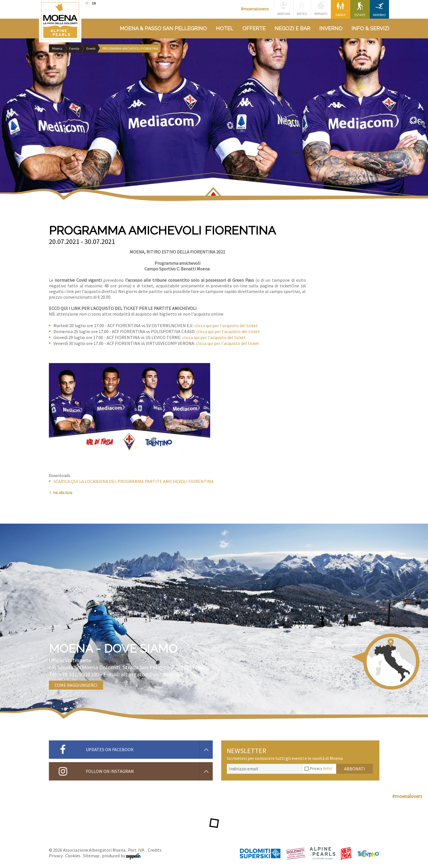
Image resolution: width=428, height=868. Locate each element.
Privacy (321, 768)
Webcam (283, 9)
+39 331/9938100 (79, 674)
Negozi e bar (292, 28)
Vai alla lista (61, 493)
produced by (121, 856)
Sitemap (91, 856)
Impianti (321, 9)
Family (341, 9)
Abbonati (355, 769)
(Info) (328, 768)
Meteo (302, 9)
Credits (155, 850)
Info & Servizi (370, 28)
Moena (57, 48)
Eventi (91, 48)
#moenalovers (255, 9)
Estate (360, 9)
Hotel (225, 28)
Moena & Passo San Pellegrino (163, 28)
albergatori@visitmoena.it (152, 674)
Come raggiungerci (76, 685)
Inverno (379, 9)
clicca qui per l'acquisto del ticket (226, 325)
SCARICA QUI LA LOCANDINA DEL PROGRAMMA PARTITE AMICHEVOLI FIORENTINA (133, 481)
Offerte (254, 28)
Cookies (73, 856)
